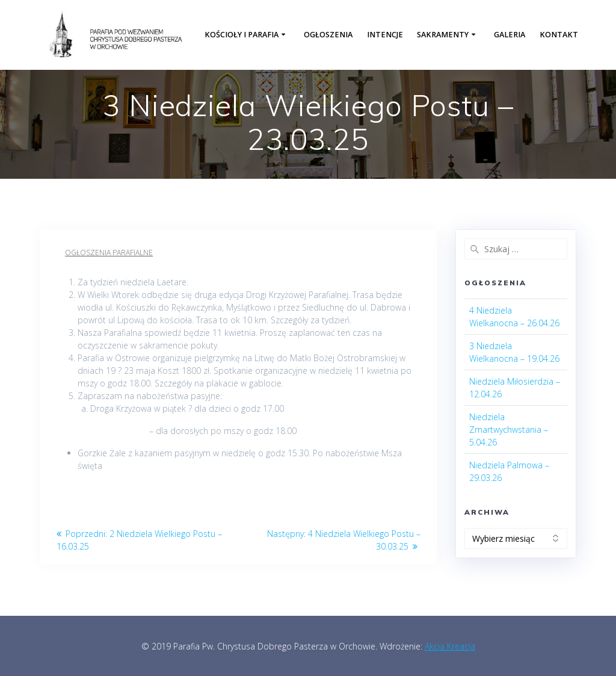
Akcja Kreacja (450, 646)
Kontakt (559, 35)
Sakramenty (443, 35)
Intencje (385, 35)
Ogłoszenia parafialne (109, 253)
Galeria (510, 35)
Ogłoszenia (328, 35)
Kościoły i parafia (242, 35)
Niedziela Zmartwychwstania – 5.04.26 (509, 429)
